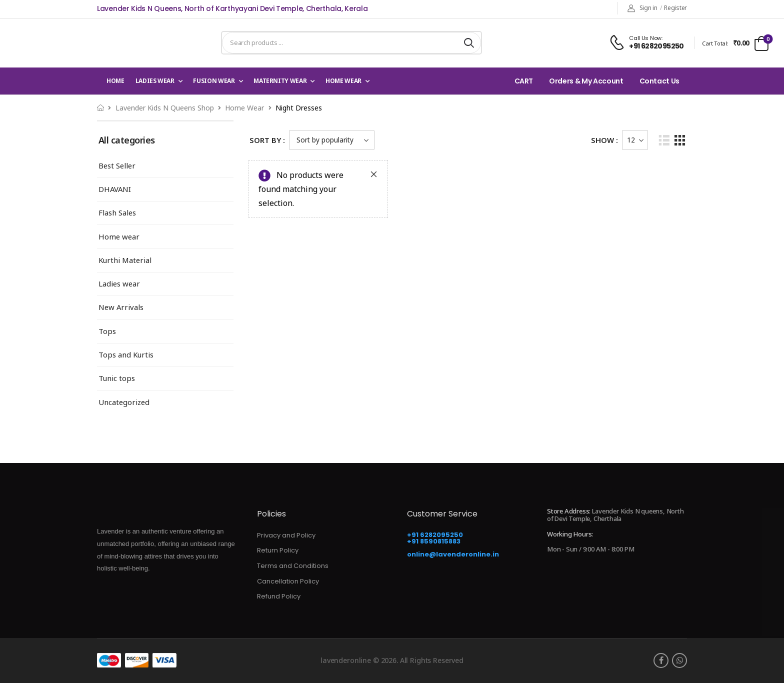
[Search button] (469, 43)
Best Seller (117, 166)
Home (115, 81)
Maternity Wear (280, 81)
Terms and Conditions (293, 566)
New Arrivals (121, 307)
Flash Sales (117, 213)
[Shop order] (332, 140)
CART (524, 81)
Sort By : (267, 140)
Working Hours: (570, 534)
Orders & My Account (586, 81)
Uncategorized (124, 402)
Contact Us (660, 81)
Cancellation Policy (288, 581)
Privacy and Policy (286, 535)
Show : (604, 140)
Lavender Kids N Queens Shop (165, 108)
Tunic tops (117, 378)
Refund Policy (279, 596)
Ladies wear (155, 81)
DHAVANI (115, 189)
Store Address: (569, 511)
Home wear (343, 81)
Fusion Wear (214, 81)
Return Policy (278, 550)
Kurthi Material (125, 260)
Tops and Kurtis (126, 355)
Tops (107, 331)
